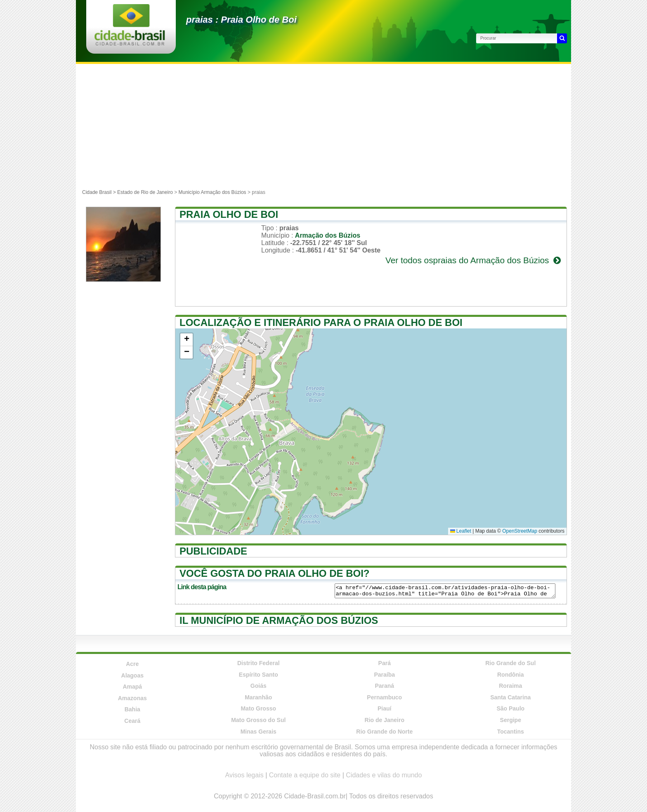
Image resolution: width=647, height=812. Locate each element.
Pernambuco (384, 697)
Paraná (384, 686)
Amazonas (132, 698)
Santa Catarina (510, 697)
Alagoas (132, 675)
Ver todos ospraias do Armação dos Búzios (474, 260)
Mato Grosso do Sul (258, 720)
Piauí (384, 708)
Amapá (132, 687)
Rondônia (511, 675)
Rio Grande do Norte (384, 732)
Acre (132, 664)
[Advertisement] (323, 126)
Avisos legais (244, 775)
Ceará (132, 721)
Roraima (510, 686)
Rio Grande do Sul (510, 663)
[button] (187, 340)
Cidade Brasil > (100, 192)
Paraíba (384, 675)
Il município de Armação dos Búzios (279, 620)
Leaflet (461, 531)
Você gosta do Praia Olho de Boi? (274, 573)
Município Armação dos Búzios (213, 192)
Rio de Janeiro (385, 720)
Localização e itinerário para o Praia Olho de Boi (321, 322)
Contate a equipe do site (305, 775)
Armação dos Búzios (328, 235)
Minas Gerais (259, 732)
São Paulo (510, 708)
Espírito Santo (259, 675)
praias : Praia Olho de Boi (241, 20)
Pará (385, 663)
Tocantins (511, 732)
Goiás (259, 686)
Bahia (132, 709)
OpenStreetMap (520, 531)
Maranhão (258, 697)
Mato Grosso (258, 708)
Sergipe (511, 720)
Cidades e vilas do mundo (384, 775)
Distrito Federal (259, 663)
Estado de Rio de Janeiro (145, 192)
